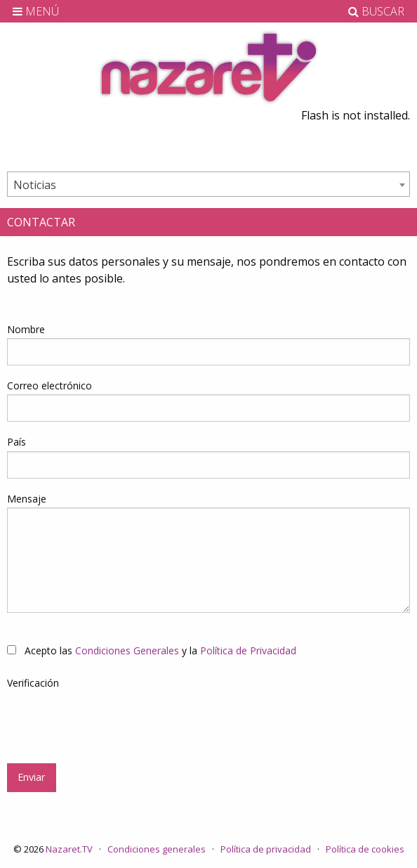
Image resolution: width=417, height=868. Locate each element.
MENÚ (36, 11)
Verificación (33, 683)
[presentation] (114, 719)
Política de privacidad (266, 849)
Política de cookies (365, 849)
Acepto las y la (152, 650)
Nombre (26, 329)
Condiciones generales (157, 849)
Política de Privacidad (248, 650)
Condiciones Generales (127, 650)
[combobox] (208, 184)
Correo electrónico (49, 386)
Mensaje (27, 499)
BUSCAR (376, 11)
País (16, 442)
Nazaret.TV (69, 849)
